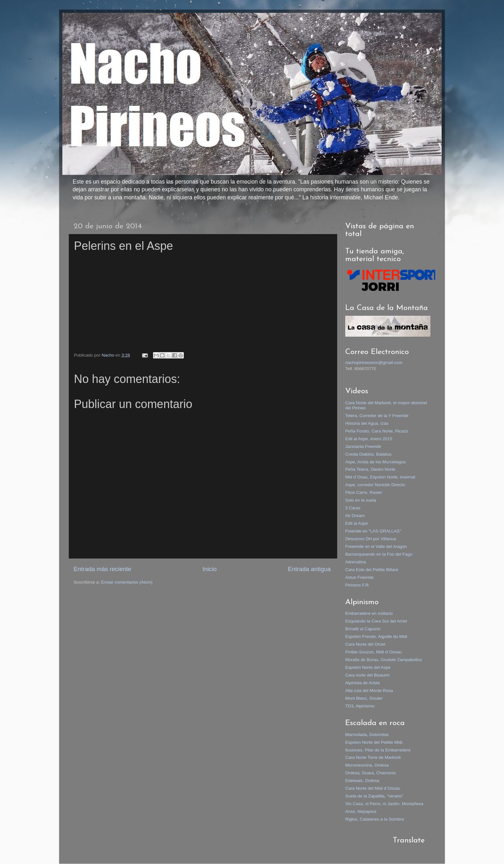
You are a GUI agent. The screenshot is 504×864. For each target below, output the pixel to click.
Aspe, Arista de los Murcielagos (375, 462)
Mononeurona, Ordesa (367, 765)
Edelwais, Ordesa (362, 781)
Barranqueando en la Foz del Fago (379, 554)
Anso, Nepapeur (361, 811)
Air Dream (355, 516)
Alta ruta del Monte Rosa (369, 691)
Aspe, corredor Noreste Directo (375, 485)
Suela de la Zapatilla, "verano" (374, 796)
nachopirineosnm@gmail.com (374, 363)
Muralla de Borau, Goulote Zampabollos (384, 660)
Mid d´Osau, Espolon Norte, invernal (380, 477)
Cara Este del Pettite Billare (372, 570)
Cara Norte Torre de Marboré (373, 757)
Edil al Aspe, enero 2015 (369, 439)
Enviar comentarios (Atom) (127, 582)
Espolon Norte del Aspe (368, 667)
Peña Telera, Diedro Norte (370, 469)
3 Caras (353, 508)
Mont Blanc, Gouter (364, 698)
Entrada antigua (309, 569)
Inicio (210, 569)
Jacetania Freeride (363, 446)
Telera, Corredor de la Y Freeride (377, 416)
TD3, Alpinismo (360, 706)
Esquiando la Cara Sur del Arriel (376, 621)
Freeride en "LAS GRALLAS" (373, 531)
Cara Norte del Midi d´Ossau (373, 788)
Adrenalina (356, 562)
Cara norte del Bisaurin (367, 675)
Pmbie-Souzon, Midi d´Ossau (373, 652)
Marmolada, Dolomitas (367, 735)
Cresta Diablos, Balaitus (368, 454)
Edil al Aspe (357, 523)
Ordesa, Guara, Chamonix (371, 773)
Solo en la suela (361, 500)
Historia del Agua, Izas (367, 423)
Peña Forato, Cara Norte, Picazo (377, 431)
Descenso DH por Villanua (371, 539)
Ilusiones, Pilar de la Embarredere (378, 750)
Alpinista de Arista (362, 683)
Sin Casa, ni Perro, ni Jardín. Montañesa (384, 804)
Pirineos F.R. (358, 585)
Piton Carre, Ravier (364, 492)
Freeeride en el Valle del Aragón (376, 546)
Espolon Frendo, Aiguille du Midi (376, 637)
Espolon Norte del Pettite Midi (374, 742)
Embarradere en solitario (369, 613)
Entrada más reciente (103, 569)
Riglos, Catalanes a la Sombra (374, 819)
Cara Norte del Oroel (365, 644)
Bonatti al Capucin (363, 629)
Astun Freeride (360, 577)
